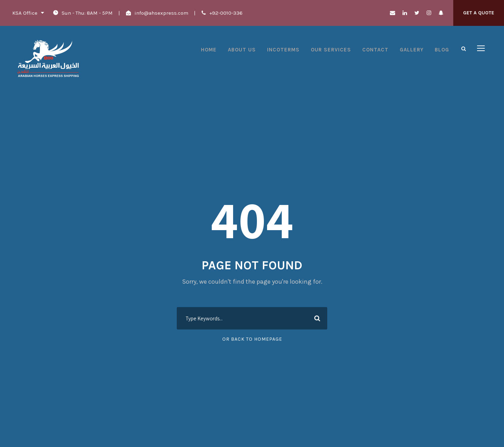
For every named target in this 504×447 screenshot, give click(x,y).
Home (209, 50)
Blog (442, 50)
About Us (242, 50)
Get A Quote (479, 13)
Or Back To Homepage (252, 339)
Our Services (331, 50)
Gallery (412, 50)
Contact (375, 50)
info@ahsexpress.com (161, 13)
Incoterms (283, 50)
